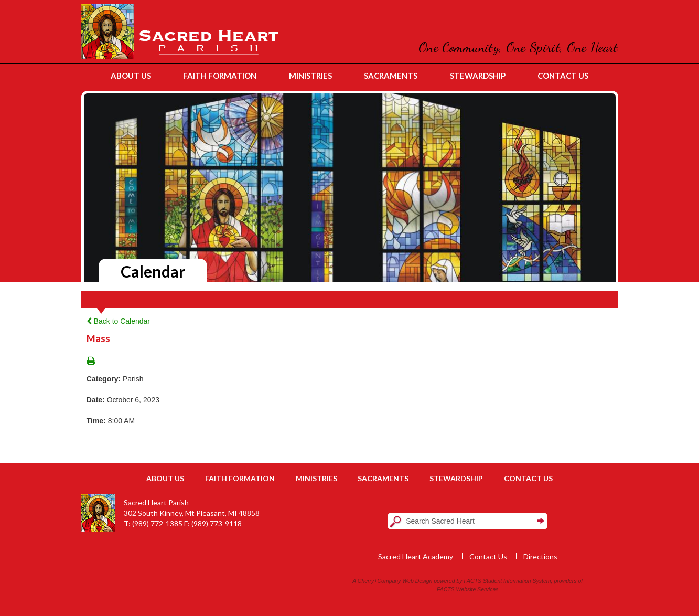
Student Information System (517, 581)
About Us (165, 478)
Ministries (316, 478)
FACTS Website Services (467, 589)
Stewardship (456, 478)
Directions (540, 556)
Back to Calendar (118, 321)
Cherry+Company (379, 581)
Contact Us (528, 478)
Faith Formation (240, 478)
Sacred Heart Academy (416, 556)
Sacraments (383, 478)
